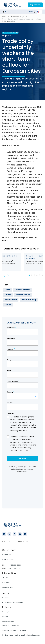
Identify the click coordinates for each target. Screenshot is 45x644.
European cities (23, 295)
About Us (6, 578)
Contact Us (6, 555)
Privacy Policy (7, 612)
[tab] (29, 275)
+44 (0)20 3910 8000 (13, 565)
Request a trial (35, 5)
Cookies (5, 616)
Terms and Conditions (11, 626)
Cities (7, 290)
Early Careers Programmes (13, 602)
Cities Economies (23, 290)
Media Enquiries (8, 559)
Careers (5, 598)
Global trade (11, 300)
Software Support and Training (14, 630)
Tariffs (8, 305)
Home (4, 17)
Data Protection (8, 621)
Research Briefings (18, 17)
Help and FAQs (8, 587)
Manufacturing (29, 300)
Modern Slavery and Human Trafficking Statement (21, 635)
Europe (8, 295)
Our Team (6, 583)
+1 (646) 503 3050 (13, 569)
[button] (4, 276)
